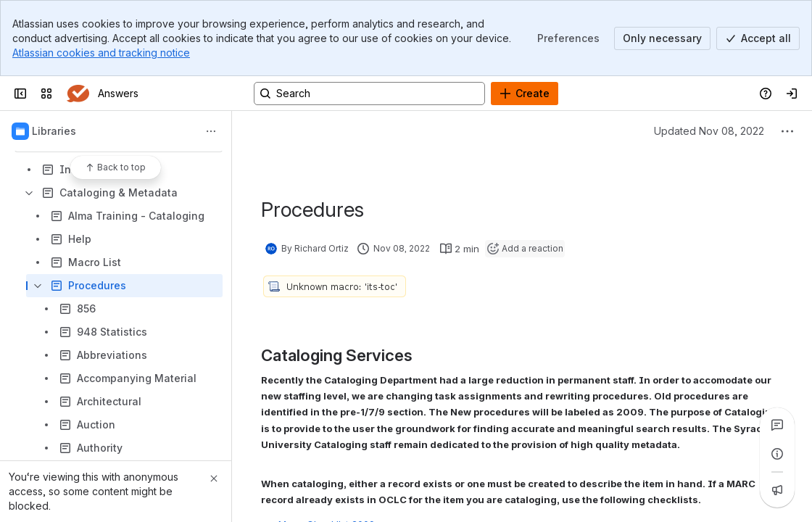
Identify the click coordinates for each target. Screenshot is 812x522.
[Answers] (78, 94)
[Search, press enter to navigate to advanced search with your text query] (369, 94)
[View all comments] (777, 425)
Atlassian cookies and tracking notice (101, 53)
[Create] (525, 94)
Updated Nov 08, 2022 (709, 131)
